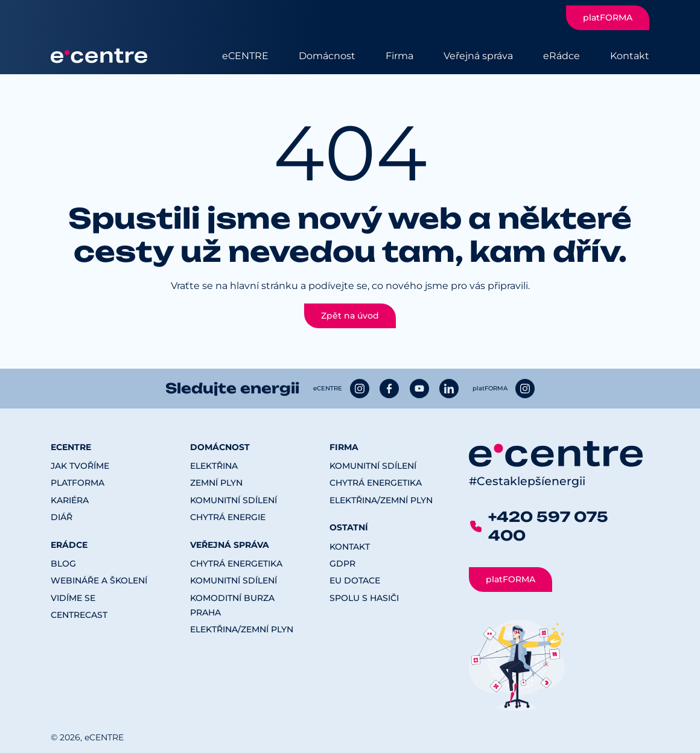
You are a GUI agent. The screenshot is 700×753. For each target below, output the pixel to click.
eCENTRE (245, 56)
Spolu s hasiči (364, 598)
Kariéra (70, 500)
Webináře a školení (99, 580)
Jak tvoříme (80, 466)
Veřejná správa (478, 56)
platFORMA (608, 17)
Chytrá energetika (236, 564)
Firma (399, 56)
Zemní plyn (216, 483)
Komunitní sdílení (234, 500)
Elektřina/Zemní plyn (242, 629)
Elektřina (214, 466)
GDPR (342, 564)
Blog (63, 564)
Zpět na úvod (350, 316)
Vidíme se (73, 598)
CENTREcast (79, 615)
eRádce (562, 56)
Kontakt (630, 56)
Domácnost (327, 56)
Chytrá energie (228, 517)
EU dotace (355, 580)
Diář (62, 517)
